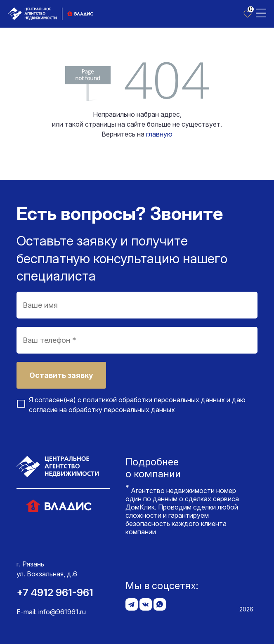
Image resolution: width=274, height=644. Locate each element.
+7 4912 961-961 (55, 593)
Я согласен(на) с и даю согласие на (137, 405)
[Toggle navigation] (261, 12)
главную (159, 134)
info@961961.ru (62, 612)
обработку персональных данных (122, 410)
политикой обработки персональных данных (154, 400)
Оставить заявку (61, 375)
